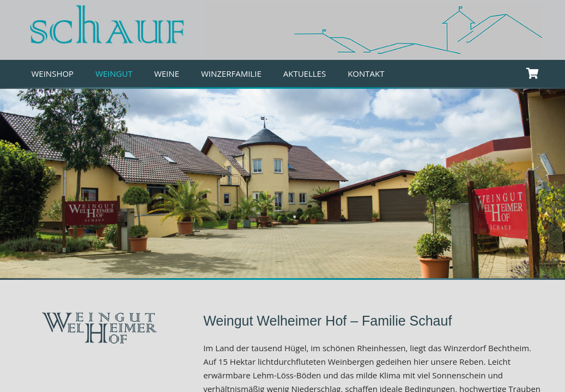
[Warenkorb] (533, 73)
